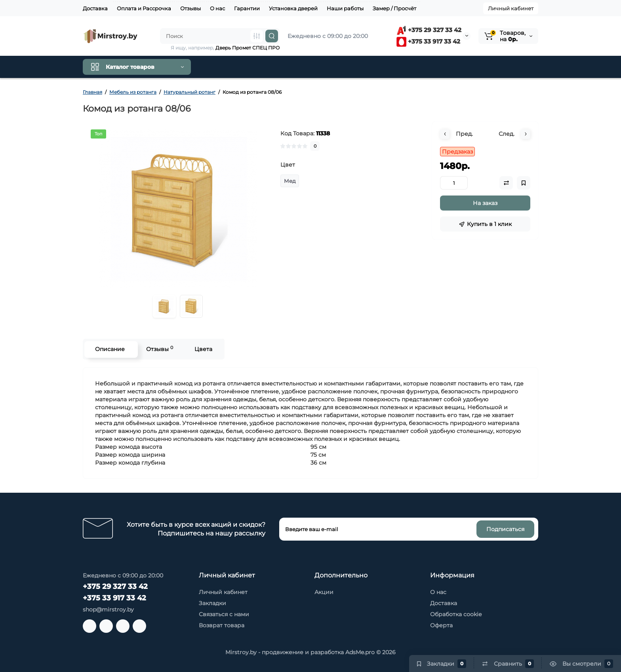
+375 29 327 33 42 (429, 30)
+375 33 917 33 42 (428, 41)
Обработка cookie (456, 614)
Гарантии (247, 8)
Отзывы (190, 8)
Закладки (212, 603)
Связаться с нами (224, 614)
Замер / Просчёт (394, 8)
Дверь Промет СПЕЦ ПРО (248, 48)
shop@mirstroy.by (108, 609)
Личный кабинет (511, 8)
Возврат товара (222, 625)
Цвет (288, 165)
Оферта (441, 625)
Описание (109, 349)
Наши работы (345, 8)
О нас (217, 8)
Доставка (95, 8)
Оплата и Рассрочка (144, 8)
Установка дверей (293, 8)
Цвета (203, 349)
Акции (324, 592)
